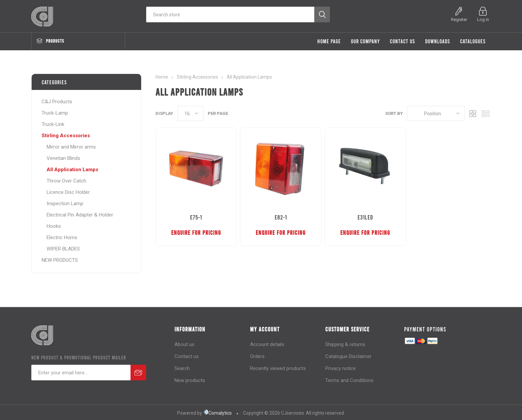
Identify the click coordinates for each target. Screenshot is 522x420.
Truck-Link (53, 124)
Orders (257, 356)
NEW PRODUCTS (60, 260)
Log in (483, 19)
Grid (473, 113)
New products (190, 380)
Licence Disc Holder (68, 192)
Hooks (54, 226)
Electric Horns (62, 237)
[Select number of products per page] (190, 113)
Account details (267, 344)
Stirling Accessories (66, 136)
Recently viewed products (278, 368)
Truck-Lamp (55, 113)
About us (184, 344)
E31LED (365, 217)
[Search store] (230, 14)
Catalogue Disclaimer (348, 356)
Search (182, 368)
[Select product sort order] (436, 113)
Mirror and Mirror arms (71, 147)
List (486, 113)
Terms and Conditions (349, 380)
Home (162, 77)
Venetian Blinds (63, 158)
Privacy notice (341, 368)
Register (459, 19)
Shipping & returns (345, 344)
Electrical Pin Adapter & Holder (80, 215)
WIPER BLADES (63, 249)
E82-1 (281, 217)
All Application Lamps (72, 170)
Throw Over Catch (66, 181)
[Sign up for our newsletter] (81, 373)
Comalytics (217, 413)
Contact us (187, 356)
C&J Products (57, 102)
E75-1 (196, 217)
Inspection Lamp (65, 204)
